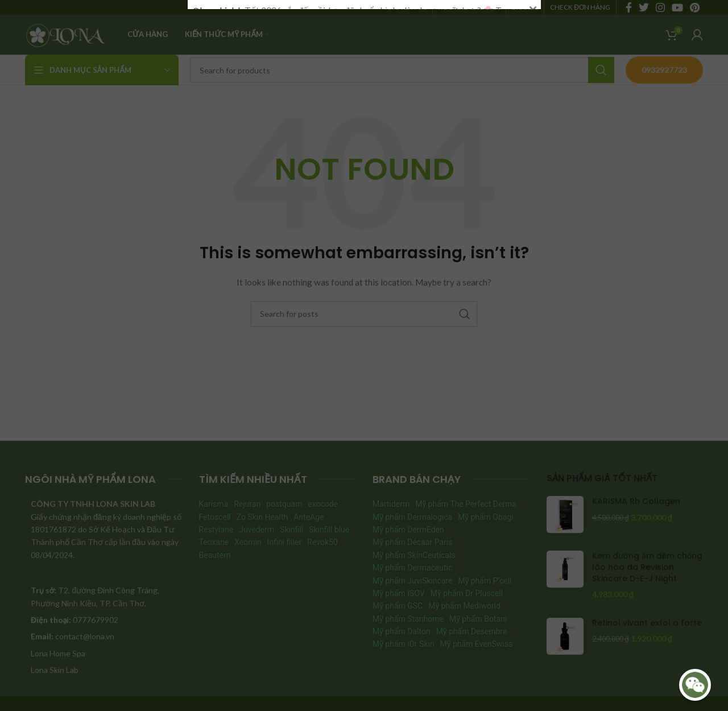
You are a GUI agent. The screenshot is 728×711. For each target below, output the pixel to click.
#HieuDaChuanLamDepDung (248, 296)
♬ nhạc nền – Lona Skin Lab (446, 296)
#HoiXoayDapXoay (229, 152)
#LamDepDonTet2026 (349, 296)
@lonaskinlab (218, 140)
